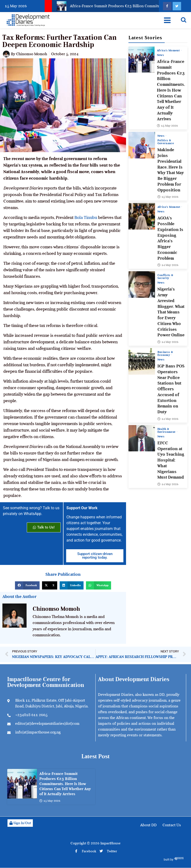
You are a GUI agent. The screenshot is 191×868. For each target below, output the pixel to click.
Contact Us (172, 825)
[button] (27, 585)
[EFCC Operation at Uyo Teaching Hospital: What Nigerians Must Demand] (142, 438)
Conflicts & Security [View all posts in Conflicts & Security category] (165, 277)
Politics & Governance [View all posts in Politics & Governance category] (166, 142)
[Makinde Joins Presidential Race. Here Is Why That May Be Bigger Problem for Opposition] (142, 145)
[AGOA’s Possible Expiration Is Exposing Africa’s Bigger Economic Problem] (142, 216)
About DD (149, 825)
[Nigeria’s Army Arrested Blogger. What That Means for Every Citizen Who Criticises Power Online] (142, 285)
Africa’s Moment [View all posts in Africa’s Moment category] (169, 50)
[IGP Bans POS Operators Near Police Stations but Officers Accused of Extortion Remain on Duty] (142, 361)
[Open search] (184, 20)
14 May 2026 (168, 265)
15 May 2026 (167, 126)
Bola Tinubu (86, 217)
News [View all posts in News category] (160, 55)
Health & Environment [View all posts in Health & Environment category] (167, 430)
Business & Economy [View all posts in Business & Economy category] (165, 353)
